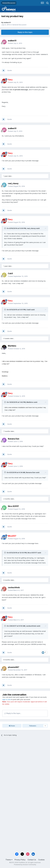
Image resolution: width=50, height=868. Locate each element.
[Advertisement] (25, 765)
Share (12, 726)
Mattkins (12, 346)
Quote (10, 70)
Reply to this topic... (13, 713)
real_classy (13, 183)
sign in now (7, 699)
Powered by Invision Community (25, 865)
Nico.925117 (13, 506)
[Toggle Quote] (5, 228)
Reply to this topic (25, 32)
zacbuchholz (14, 587)
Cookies (41, 860)
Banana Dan (14, 439)
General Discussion (19, 25)
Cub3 (10, 273)
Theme (9, 860)
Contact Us (32, 860)
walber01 (7, 22)
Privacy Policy (20, 860)
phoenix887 (14, 667)
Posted (15, 43)
